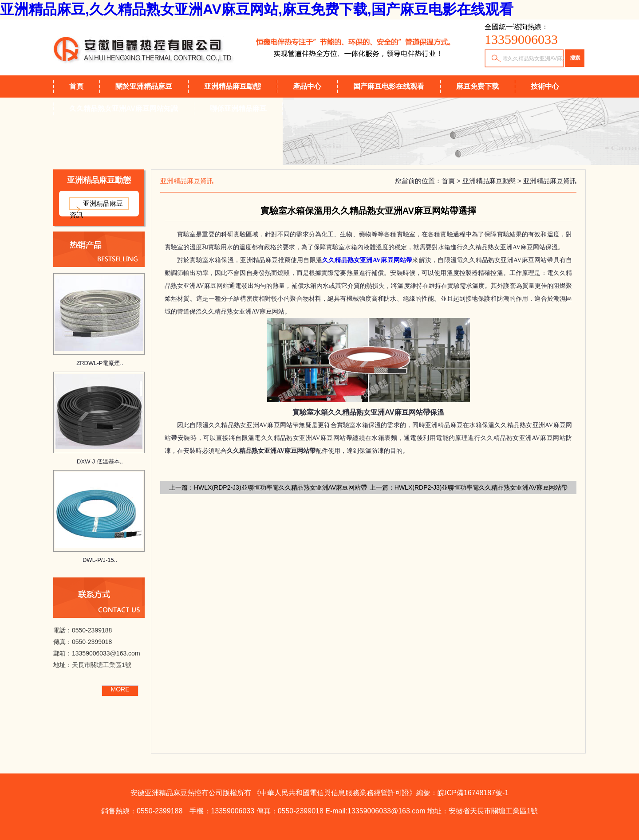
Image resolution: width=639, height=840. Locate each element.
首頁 (76, 86)
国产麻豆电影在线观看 (389, 86)
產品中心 (307, 86)
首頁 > (452, 181)
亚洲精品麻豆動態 (233, 86)
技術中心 (545, 86)
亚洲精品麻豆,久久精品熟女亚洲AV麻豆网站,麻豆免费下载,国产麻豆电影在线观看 (257, 9)
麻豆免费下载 (477, 86)
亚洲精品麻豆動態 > (493, 181)
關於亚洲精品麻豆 (144, 86)
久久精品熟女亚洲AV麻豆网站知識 (124, 108)
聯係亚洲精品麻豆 (238, 108)
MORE (120, 689)
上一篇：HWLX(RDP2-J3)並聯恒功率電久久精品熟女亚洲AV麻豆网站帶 (469, 487)
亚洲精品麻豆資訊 (96, 209)
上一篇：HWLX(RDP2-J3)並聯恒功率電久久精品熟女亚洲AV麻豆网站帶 (268, 487)
